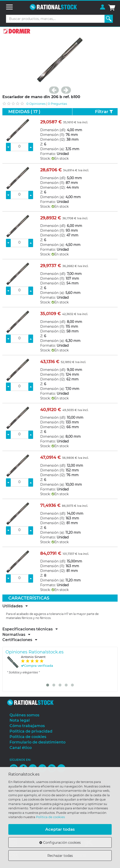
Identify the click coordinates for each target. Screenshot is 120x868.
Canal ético (21, 748)
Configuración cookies (60, 843)
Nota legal (20, 720)
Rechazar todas (60, 856)
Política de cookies (50, 817)
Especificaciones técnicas (30, 629)
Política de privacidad (31, 731)
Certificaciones (20, 640)
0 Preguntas (57, 104)
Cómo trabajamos (27, 726)
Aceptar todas (60, 829)
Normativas (16, 635)
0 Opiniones (36, 104)
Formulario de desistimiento (37, 742)
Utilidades (15, 606)
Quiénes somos (24, 715)
